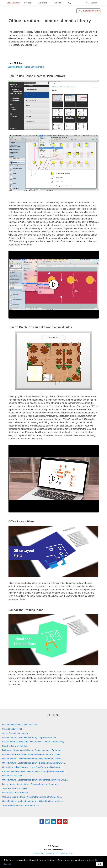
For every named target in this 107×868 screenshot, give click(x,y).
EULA (57, 853)
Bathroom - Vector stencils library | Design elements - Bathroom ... (33, 750)
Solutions (43, 3)
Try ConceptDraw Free (88, 11)
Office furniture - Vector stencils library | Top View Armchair (29, 737)
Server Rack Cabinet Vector (15, 733)
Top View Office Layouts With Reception (21, 805)
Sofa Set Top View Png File (15, 746)
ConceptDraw (13, 3)
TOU (71, 853)
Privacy (64, 853)
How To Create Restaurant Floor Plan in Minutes (40, 327)
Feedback (49, 853)
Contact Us (39, 853)
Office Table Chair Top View (15, 793)
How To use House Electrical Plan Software (37, 76)
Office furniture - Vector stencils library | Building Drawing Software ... (34, 763)
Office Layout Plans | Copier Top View (20, 725)
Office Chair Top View (12, 776)
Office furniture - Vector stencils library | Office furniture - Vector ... (33, 759)
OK (100, 864)
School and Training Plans (26, 610)
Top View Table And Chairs (15, 788)
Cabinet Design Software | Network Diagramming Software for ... (32, 797)
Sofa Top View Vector (12, 729)
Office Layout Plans (34, 67)
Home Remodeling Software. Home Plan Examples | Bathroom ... (32, 767)
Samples (57, 3)
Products (28, 3)
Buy (69, 3)
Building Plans (15, 67)
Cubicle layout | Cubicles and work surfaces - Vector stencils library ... (34, 742)
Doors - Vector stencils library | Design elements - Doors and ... (31, 784)
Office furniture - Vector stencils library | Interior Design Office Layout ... (35, 780)
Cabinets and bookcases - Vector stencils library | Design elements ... (34, 771)
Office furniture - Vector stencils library (50, 21)
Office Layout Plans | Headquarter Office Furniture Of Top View (31, 754)
